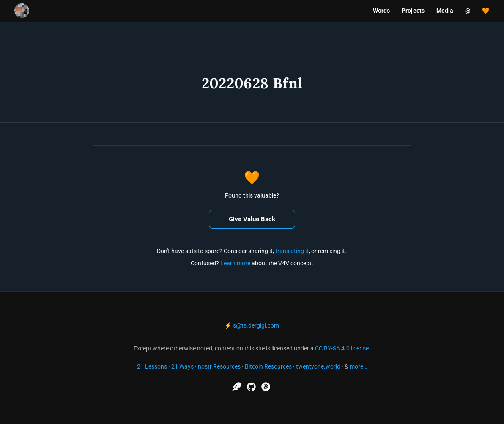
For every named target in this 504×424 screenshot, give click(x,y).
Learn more (235, 263)
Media (445, 11)
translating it (292, 251)
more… (358, 366)
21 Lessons (152, 366)
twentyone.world (318, 366)
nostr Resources (219, 366)
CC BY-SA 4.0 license (342, 348)
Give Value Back (252, 219)
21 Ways (182, 366)
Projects (413, 11)
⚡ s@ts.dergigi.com (252, 325)
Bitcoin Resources (268, 366)
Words (382, 11)
